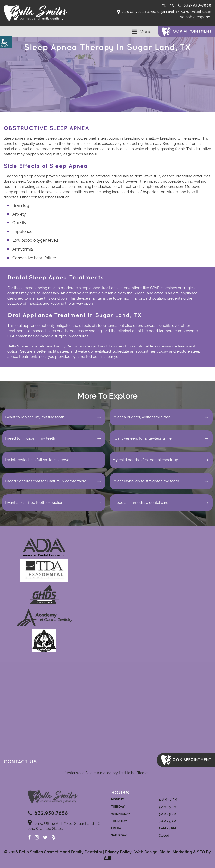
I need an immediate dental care (140, 503)
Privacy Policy (118, 852)
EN (164, 6)
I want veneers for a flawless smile (142, 438)
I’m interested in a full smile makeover (38, 460)
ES (172, 6)
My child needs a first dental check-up (145, 460)
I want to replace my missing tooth (35, 417)
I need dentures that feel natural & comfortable (46, 481)
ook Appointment (192, 31)
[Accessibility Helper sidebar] (6, 42)
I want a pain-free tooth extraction (34, 503)
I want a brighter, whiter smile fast (141, 417)
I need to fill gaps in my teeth (30, 438)
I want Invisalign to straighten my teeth (146, 481)
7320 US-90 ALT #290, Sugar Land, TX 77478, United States (164, 12)
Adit (108, 858)
